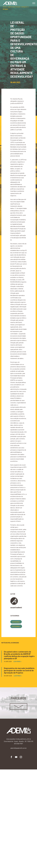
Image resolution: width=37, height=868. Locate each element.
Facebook (11, 757)
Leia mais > (17, 661)
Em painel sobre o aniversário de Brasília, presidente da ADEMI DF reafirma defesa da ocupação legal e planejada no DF (19, 655)
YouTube (16, 757)
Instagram (21, 757)
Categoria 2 (16, 626)
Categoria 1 (16, 622)
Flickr (26, 757)
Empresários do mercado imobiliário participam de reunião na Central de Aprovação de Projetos (19, 670)
